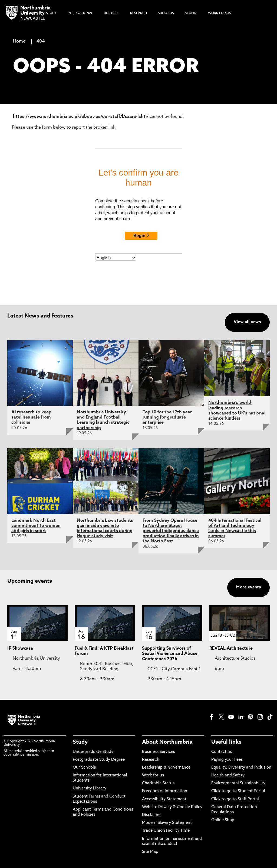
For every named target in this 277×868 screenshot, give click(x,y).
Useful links (226, 742)
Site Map (150, 852)
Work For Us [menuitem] (220, 13)
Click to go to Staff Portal (235, 799)
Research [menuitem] (138, 13)
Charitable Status (158, 783)
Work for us (153, 775)
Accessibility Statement (164, 799)
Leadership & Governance (166, 768)
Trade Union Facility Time (166, 831)
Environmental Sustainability (238, 783)
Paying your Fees (227, 760)
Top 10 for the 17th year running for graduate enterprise (167, 417)
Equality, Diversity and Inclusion (241, 768)
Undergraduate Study (93, 752)
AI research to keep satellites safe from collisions (31, 417)
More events (248, 587)
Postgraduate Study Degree (99, 760)
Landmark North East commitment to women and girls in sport (36, 526)
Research (151, 760)
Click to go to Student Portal (238, 791)
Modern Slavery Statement (167, 823)
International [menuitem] (80, 13)
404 (41, 41)
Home (19, 41)
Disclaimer (152, 815)
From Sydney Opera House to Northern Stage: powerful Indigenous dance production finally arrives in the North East (171, 531)
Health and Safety (228, 775)
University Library (90, 788)
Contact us (222, 752)
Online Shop (223, 820)
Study (80, 742)
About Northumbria (167, 742)
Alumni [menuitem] (191, 13)
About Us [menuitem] (166, 13)
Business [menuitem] (112, 13)
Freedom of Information (165, 791)
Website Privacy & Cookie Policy (172, 807)
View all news (247, 322)
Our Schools (84, 768)
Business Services (159, 752)
